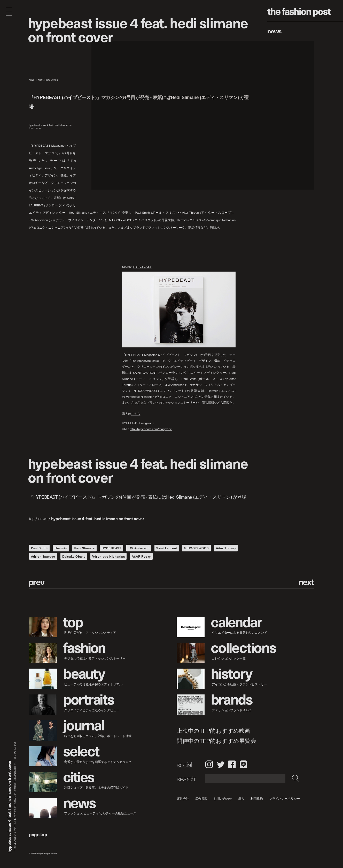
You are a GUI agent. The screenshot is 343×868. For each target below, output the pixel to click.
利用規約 (257, 799)
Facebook (232, 764)
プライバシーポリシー (284, 799)
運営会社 (183, 799)
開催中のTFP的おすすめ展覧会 (216, 741)
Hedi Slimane (84, 548)
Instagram (209, 764)
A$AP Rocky (141, 556)
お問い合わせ (223, 799)
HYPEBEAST (142, 267)
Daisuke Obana (74, 556)
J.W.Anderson (139, 548)
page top (38, 834)
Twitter (221, 764)
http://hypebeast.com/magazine (151, 429)
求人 (241, 799)
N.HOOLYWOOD (196, 548)
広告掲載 (201, 799)
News (274, 31)
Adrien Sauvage (43, 556)
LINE (243, 764)
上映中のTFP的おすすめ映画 (214, 731)
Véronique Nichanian (108, 556)
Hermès (61, 548)
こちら (136, 414)
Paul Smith (39, 548)
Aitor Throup (226, 548)
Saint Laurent (167, 548)
